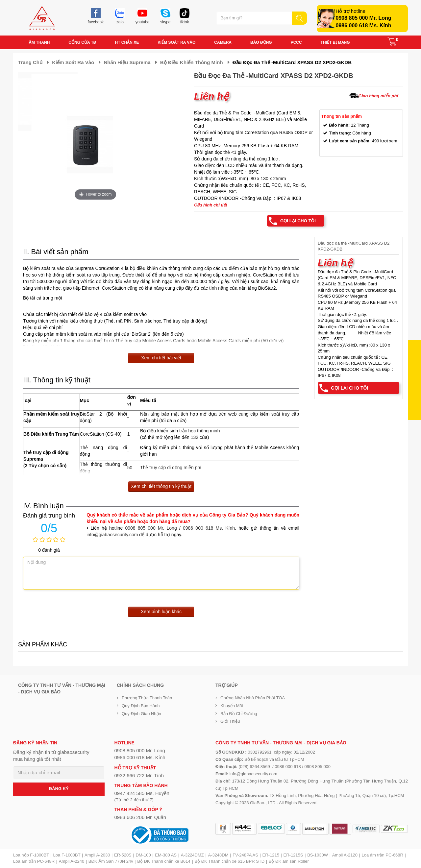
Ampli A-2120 (345, 855)
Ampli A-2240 (72, 862)
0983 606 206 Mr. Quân (140, 818)
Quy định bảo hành (141, 706)
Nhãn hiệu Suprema (127, 62)
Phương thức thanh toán (147, 698)
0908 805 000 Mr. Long (364, 18)
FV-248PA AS (245, 855)
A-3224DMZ (192, 855)
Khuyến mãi (232, 706)
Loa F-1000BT (67, 855)
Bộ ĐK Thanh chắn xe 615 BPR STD (229, 862)
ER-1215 (271, 855)
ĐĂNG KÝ (59, 789)
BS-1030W (318, 855)
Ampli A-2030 (97, 855)
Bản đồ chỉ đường (239, 714)
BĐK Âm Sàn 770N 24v (111, 862)
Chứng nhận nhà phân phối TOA (253, 698)
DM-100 (143, 855)
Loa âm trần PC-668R (383, 855)
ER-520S (123, 855)
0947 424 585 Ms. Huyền (142, 794)
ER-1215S (293, 855)
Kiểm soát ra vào (73, 62)
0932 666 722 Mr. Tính (139, 776)
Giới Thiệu (230, 722)
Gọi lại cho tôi (297, 221)
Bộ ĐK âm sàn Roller (289, 862)
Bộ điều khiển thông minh (192, 62)
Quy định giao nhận (141, 714)
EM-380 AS (166, 855)
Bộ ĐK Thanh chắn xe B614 (164, 862)
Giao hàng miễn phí (378, 96)
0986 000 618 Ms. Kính (364, 25)
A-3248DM (218, 855)
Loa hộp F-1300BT (31, 855)
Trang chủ (30, 62)
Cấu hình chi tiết (211, 205)
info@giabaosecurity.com (112, 535)
